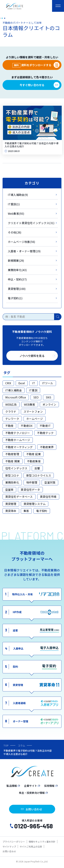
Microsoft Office (16, 397)
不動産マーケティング (19, 447)
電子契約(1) (15, 298)
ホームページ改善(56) (22, 242)
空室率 (9, 490)
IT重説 (33, 390)
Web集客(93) (16, 213)
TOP (6, 745)
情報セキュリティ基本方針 (42, 842)
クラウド (11, 411)
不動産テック (45, 433)
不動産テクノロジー (18, 433)
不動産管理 (12, 454)
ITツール (48, 383)
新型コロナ (12, 475)
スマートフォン (33, 411)
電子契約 (42, 511)
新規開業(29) (16, 261)
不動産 (9, 426)
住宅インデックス (16, 468)
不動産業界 (47, 447)
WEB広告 (11, 404)
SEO (36, 397)
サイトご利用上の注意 (31, 847)
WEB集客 (30, 404)
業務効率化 (12, 482)
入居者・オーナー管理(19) (24, 251)
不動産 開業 (13, 461)
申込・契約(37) (17, 279)
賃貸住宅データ (30, 490)
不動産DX (27, 426)
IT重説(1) (14, 204)
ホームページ (35, 419)
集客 (26, 511)
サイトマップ (9, 847)
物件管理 (32, 482)
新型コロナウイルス (39, 475)
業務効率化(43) (17, 270)
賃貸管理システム (35, 504)
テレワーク (12, 419)
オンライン (49, 404)
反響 (37, 468)
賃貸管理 (11, 504)
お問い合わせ (9, 851)
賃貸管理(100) (17, 289)
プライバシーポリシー (14, 842)
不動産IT (45, 426)
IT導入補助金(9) (18, 195)
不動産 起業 (34, 454)
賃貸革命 (11, 511)
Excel (22, 383)
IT (33, 383)
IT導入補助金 (14, 390)
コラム (22, 745)
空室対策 (50, 482)
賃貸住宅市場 (48, 497)
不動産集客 (34, 461)
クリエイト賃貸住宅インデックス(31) (31, 223)
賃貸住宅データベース (19, 497)
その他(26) (15, 232)
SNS (48, 397)
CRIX (8, 383)
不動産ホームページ (18, 440)
